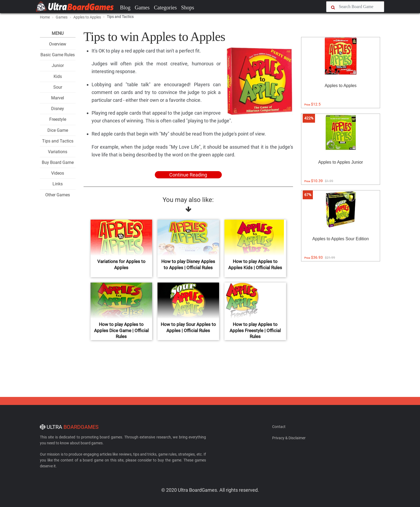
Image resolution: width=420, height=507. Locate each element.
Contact (279, 427)
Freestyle (58, 119)
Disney (58, 109)
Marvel (58, 98)
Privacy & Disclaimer (289, 438)
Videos (58, 173)
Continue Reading (188, 175)
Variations (58, 152)
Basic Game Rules (58, 55)
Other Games (58, 195)
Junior (58, 65)
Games (142, 7)
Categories (165, 7)
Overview (58, 44)
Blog (125, 7)
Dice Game (58, 130)
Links (58, 184)
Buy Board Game (58, 162)
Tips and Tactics (58, 141)
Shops (188, 7)
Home (45, 17)
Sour (58, 87)
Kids (58, 76)
